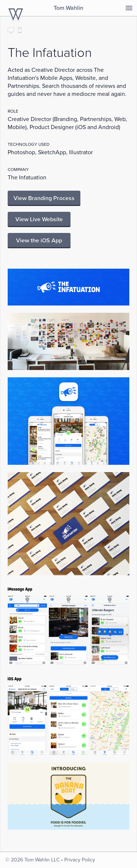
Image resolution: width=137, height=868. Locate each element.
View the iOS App (39, 241)
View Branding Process (44, 198)
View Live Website (39, 219)
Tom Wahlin (68, 8)
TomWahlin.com (16, 15)
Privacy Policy (80, 860)
